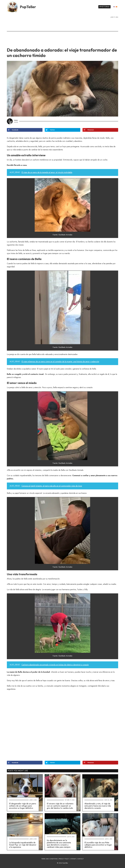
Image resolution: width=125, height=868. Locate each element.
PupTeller (28, 7)
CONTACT (80, 859)
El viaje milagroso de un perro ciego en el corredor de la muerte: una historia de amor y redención (60, 362)
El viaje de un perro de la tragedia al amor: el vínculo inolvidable (47, 172)
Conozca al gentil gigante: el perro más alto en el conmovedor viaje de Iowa (52, 486)
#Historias (104, 7)
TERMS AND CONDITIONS (49, 859)
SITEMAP (73, 859)
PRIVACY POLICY (64, 859)
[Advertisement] (62, 32)
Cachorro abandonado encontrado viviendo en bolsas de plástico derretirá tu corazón (55, 665)
